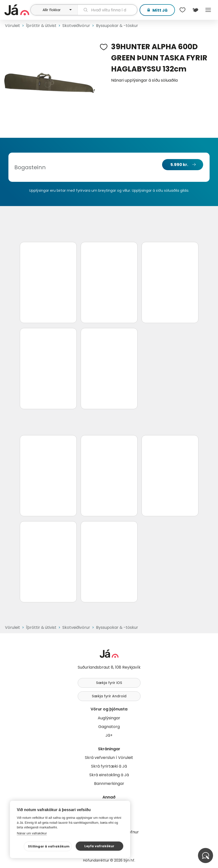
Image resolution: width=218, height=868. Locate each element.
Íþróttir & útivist (41, 26)
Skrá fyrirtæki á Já (109, 766)
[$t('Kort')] (195, 10)
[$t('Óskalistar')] (182, 10)
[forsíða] (17, 10)
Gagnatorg (109, 727)
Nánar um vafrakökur (32, 833)
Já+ (109, 735)
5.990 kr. (179, 165)
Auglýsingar (109, 718)
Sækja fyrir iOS (109, 683)
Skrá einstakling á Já (109, 775)
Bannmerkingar (109, 784)
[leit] (108, 10)
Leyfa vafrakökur (99, 846)
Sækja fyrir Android (109, 696)
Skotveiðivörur (76, 26)
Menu (208, 10)
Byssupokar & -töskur (117, 26)
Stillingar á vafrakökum (49, 846)
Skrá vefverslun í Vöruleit (109, 758)
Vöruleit (12, 26)
